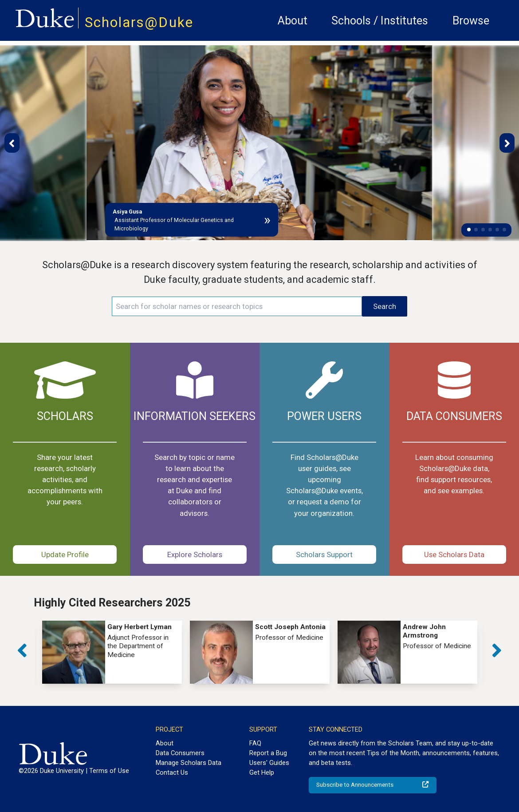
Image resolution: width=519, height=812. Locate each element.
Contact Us (172, 772)
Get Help (262, 772)
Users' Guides (269, 763)
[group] (112, 652)
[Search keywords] (237, 306)
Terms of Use (109, 771)
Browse (471, 21)
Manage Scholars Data (189, 763)
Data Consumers (180, 753)
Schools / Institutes (380, 21)
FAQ (255, 743)
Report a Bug (268, 753)
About (293, 21)
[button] (469, 230)
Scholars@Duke (139, 22)
